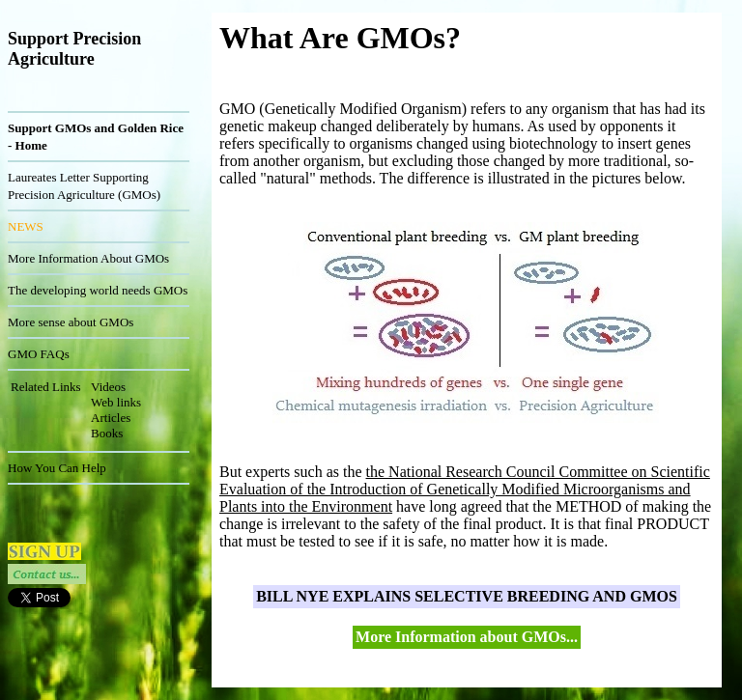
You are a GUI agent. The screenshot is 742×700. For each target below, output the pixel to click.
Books (107, 433)
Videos (108, 387)
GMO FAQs (39, 354)
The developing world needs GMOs (98, 290)
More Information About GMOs (88, 258)
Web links (116, 402)
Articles (111, 418)
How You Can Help (57, 468)
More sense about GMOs (71, 322)
